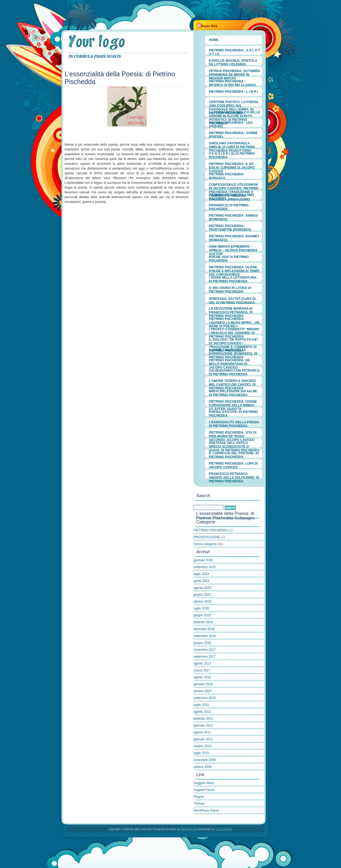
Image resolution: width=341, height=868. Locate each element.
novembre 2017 (205, 650)
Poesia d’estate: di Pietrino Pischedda (234, 413)
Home (214, 40)
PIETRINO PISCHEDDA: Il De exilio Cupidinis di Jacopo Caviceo (232, 165)
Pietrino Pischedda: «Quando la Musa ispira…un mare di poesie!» (234, 320)
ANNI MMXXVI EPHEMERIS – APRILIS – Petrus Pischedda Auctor (233, 248)
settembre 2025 (205, 567)
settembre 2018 (205, 636)
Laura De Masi (224, 829)
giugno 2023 (202, 595)
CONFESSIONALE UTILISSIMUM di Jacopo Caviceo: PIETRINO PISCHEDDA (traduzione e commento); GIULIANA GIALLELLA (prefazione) (234, 186)
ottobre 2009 (203, 767)
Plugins (199, 797)
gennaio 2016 (203, 684)
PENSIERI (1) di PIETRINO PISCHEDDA (229, 207)
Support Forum (204, 790)
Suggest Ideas (204, 783)
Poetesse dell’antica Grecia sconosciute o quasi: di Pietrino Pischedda (234, 444)
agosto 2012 (202, 712)
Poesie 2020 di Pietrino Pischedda (229, 258)
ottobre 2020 (203, 602)
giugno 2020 (202, 615)
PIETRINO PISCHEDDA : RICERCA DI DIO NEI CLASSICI (232, 83)
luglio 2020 (201, 608)
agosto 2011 (202, 732)
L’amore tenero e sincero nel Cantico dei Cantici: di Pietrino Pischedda (232, 382)
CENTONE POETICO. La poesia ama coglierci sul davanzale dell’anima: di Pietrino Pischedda (234, 103)
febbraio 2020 (203, 622)
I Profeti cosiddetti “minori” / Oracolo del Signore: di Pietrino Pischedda (235, 331)
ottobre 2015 (203, 691)
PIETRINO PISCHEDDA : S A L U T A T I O (235, 52)
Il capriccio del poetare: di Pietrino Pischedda (234, 455)
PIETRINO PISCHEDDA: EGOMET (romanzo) (234, 238)
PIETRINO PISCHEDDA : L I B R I (234, 92)
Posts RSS (209, 26)
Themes (199, 804)
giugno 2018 (202, 643)
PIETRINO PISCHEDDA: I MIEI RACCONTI (231, 196)
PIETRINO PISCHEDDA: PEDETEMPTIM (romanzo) (230, 227)
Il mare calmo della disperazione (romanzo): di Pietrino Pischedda (233, 351)
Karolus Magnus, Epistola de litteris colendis (233, 62)
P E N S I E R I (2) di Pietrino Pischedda (232, 155)
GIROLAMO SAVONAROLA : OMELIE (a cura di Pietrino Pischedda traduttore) (232, 145)
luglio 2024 (201, 574)
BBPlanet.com (189, 829)
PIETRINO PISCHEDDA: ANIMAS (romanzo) (234, 217)
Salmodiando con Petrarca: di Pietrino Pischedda (235, 372)
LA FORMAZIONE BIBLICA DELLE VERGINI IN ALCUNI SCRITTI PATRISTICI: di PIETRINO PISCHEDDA (235, 114)
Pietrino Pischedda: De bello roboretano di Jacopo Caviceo (230, 362)
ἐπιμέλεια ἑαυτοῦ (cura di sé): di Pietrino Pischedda (232, 300)
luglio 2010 (201, 753)
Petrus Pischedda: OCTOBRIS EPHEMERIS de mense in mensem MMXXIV (235, 72)
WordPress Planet (207, 811)
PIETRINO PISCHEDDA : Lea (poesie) (231, 124)
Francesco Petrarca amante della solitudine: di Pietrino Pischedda (234, 475)
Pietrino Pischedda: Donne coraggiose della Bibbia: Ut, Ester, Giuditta (233, 403)
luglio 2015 (201, 705)
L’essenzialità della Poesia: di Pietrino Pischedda (234, 424)
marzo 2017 (202, 670)
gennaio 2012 (203, 725)
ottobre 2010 (203, 746)
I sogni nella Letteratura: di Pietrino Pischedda (233, 279)
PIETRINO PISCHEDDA (128, 42)
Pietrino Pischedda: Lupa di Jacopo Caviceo (234, 465)
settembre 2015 (205, 698)
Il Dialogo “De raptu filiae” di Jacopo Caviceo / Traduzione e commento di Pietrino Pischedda (234, 341)
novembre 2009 (205, 760)
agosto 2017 (202, 664)
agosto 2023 (202, 588)
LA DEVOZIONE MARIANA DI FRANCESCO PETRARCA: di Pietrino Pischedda (231, 310)
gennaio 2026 (203, 560)
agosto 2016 (202, 677)
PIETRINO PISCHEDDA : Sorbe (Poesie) (233, 134)
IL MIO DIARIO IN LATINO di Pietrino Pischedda (230, 289)
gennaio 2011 (203, 739)
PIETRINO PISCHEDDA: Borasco (227, 176)
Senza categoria (205, 544)
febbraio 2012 (203, 719)
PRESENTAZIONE (207, 537)
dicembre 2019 (204, 629)
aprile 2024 (201, 581)
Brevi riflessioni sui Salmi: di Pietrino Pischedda (233, 393)
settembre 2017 (205, 657)
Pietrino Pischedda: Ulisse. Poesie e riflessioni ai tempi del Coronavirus (234, 269)
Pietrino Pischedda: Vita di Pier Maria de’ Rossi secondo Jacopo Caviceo (233, 434)
